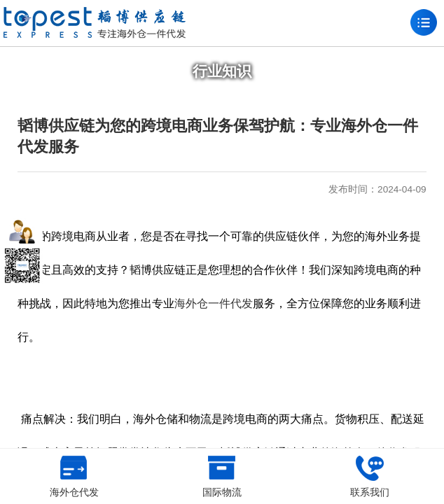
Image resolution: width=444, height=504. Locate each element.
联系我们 (370, 477)
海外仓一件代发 (214, 303)
